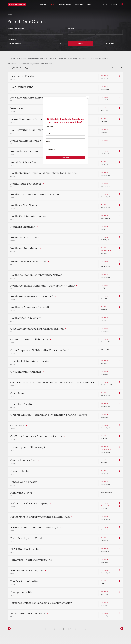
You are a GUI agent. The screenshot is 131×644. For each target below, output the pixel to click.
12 (69, 629)
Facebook (101, 4)
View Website (104, 76)
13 (75, 629)
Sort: (110, 68)
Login (115, 4)
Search (121, 4)
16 (85, 629)
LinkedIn (104, 4)
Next (10, 629)
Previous (121, 629)
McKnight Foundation (17, 4)
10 (59, 629)
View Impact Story (106, 251)
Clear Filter (110, 43)
